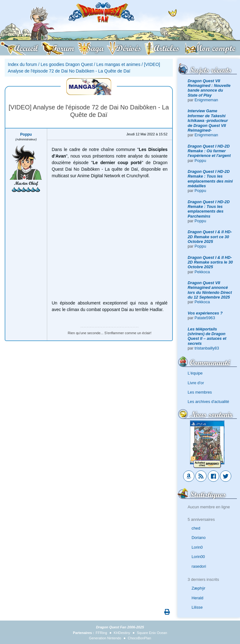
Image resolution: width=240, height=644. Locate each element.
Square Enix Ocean (152, 633)
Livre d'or (196, 383)
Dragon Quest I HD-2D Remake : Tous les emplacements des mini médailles (210, 179)
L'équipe (195, 373)
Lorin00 (198, 557)
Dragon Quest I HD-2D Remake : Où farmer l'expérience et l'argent (209, 151)
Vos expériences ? (205, 313)
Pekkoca (202, 272)
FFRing (101, 633)
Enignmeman (206, 100)
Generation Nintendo (105, 638)
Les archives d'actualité (209, 402)
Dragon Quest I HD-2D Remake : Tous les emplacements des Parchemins (209, 209)
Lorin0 (197, 547)
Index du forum (22, 64)
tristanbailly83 (207, 348)
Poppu (200, 161)
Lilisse (197, 607)
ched (196, 528)
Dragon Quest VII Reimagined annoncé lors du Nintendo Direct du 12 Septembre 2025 (210, 290)
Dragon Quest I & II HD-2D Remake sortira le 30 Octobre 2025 (210, 262)
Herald (197, 598)
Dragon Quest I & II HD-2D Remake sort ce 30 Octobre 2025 (210, 237)
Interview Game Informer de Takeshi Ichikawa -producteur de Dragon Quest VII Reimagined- (208, 120)
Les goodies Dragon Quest (67, 64)
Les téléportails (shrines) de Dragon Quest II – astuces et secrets (207, 336)
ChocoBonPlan (140, 638)
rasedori (199, 566)
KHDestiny (122, 633)
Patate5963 (205, 318)
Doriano (199, 538)
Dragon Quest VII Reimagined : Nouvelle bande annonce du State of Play (209, 88)
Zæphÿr (198, 588)
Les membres (200, 392)
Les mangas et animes (118, 64)
